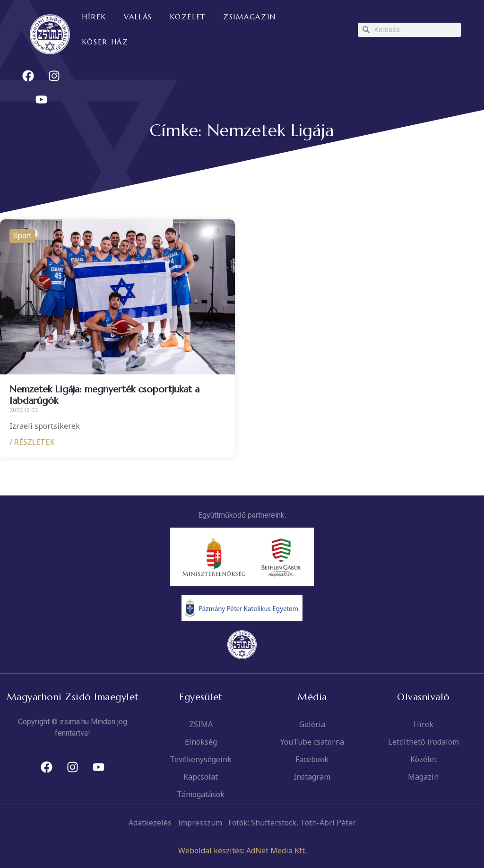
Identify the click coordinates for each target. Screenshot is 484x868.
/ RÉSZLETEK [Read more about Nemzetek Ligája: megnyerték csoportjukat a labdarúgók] (32, 442)
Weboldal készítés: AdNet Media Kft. (242, 851)
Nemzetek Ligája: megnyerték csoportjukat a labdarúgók (104, 395)
